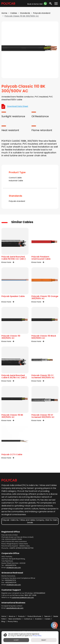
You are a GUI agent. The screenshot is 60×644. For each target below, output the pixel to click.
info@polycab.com (14, 568)
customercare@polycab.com (23, 597)
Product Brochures (34, 616)
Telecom (47, 616)
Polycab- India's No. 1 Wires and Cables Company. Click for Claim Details (30, 521)
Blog (3, 621)
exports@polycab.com (15, 608)
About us (12, 616)
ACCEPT (16, 640)
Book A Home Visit (35, 4)
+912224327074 (10, 565)
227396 (25, 548)
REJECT (44, 640)
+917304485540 (39, 593)
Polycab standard (42, 13)
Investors (38, 619)
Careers (48, 619)
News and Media (15, 619)
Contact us (28, 619)
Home (4, 13)
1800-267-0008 (30, 595)
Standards (25, 13)
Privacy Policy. (37, 636)
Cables (14, 13)
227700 (31, 548)
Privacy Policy (13, 621)
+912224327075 (11, 582)
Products (21, 616)
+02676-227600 (15, 548)
